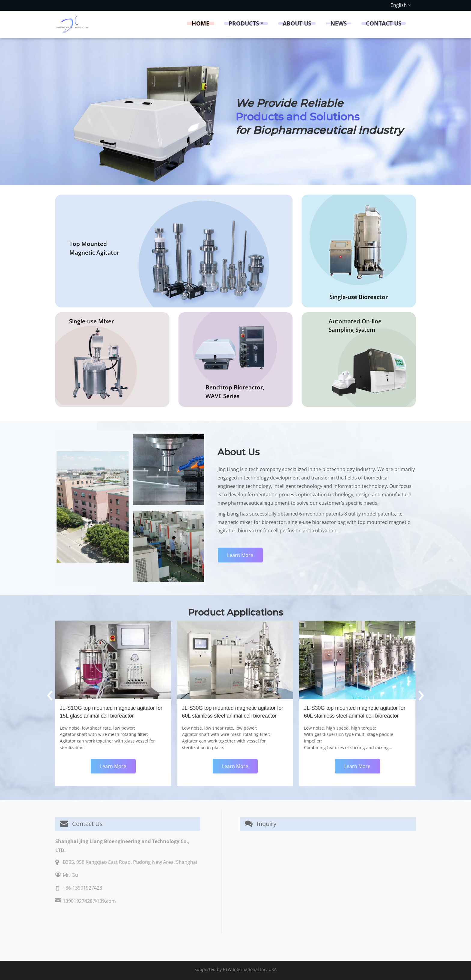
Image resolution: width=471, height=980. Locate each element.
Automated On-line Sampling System (355, 325)
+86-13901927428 (82, 888)
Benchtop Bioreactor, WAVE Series (235, 392)
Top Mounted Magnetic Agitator (94, 248)
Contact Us (384, 23)
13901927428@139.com (89, 901)
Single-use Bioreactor (359, 297)
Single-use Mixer (91, 321)
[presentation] (50, 693)
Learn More (240, 555)
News (339, 23)
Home (201, 23)
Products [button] (244, 23)
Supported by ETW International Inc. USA (235, 969)
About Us (297, 23)
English (401, 5)
